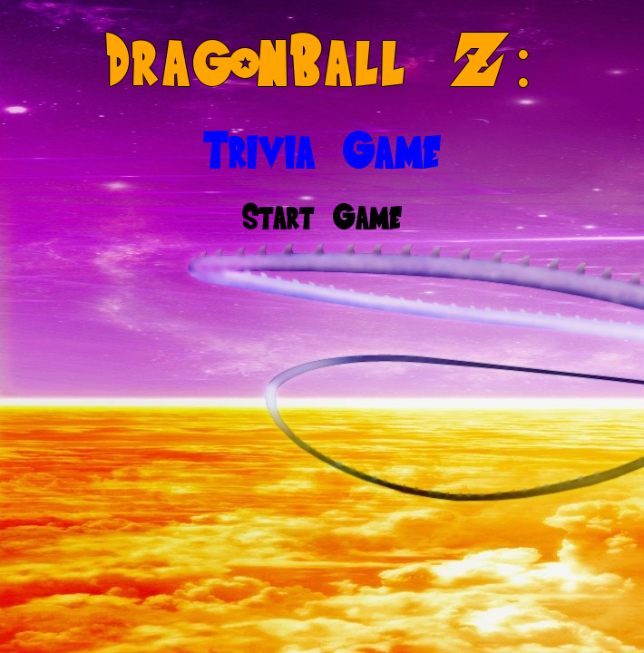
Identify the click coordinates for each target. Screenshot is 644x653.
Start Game (322, 216)
